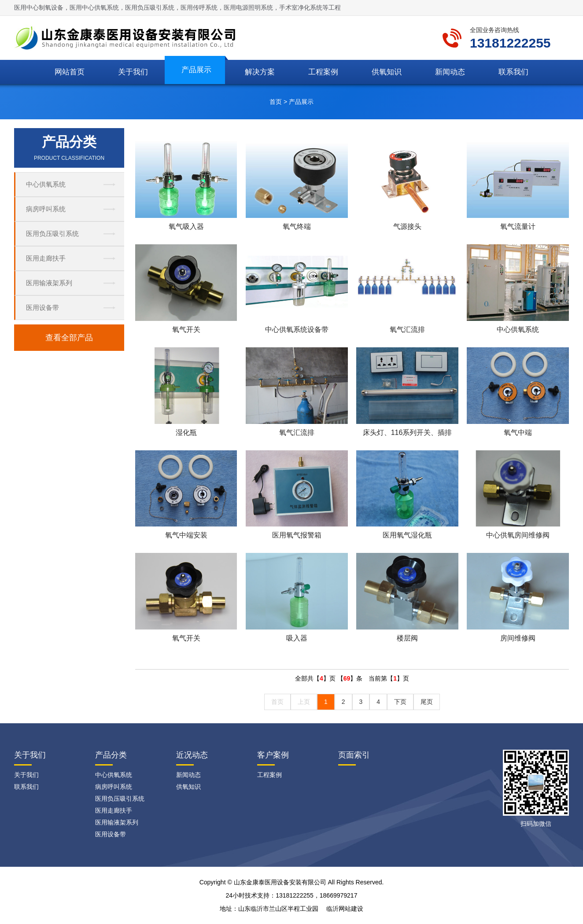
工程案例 (323, 72)
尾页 (427, 702)
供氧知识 (387, 72)
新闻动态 (450, 72)
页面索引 (354, 755)
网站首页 (70, 72)
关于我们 (133, 72)
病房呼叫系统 (46, 209)
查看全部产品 (69, 338)
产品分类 (111, 755)
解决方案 (260, 72)
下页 (400, 702)
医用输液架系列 (49, 283)
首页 (276, 102)
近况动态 (192, 755)
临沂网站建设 (345, 909)
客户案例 (273, 755)
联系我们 (513, 72)
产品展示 (196, 70)
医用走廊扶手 (46, 258)
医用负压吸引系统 (52, 234)
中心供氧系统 (46, 184)
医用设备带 (42, 307)
